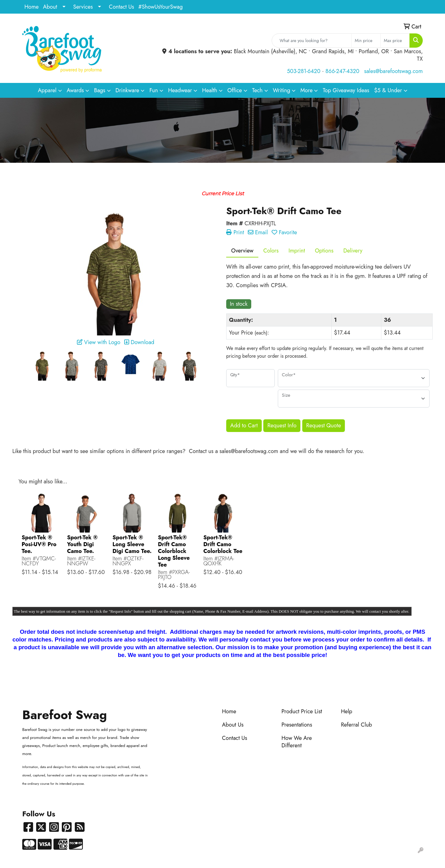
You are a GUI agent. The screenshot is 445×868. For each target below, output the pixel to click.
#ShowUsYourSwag (161, 7)
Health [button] (210, 90)
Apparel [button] (47, 90)
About (50, 7)
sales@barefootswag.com (393, 71)
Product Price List (302, 711)
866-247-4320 (342, 71)
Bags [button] (100, 90)
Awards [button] (75, 90)
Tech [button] (257, 90)
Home (32, 7)
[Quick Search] (312, 41)
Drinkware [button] (127, 90)
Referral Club (356, 725)
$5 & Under (388, 90)
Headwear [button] (180, 90)
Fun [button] (154, 90)
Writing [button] (282, 90)
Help (347, 711)
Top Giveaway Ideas (346, 90)
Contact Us (121, 7)
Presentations (297, 725)
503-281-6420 (303, 71)
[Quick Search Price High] (395, 41)
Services (83, 7)
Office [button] (235, 90)
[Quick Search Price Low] (366, 41)
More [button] (307, 90)
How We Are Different (297, 742)
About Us (233, 725)
